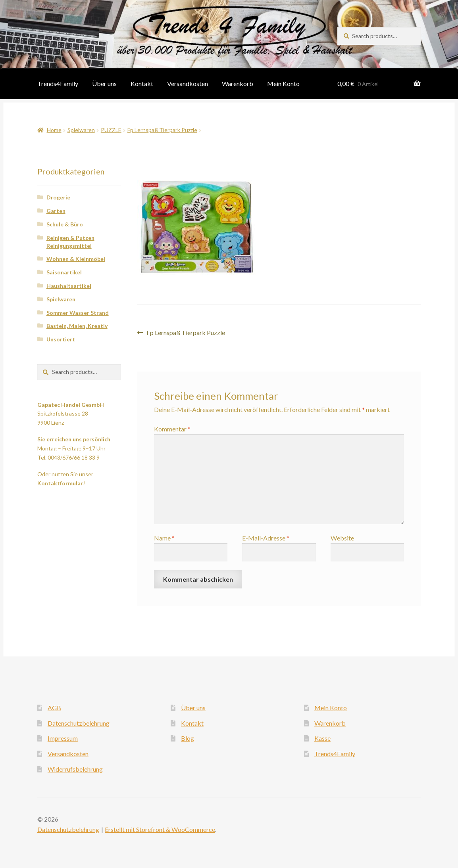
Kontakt (142, 83)
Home (54, 130)
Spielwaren (81, 130)
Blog (188, 738)
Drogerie (58, 197)
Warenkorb (238, 83)
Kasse (322, 738)
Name (164, 538)
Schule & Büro (65, 224)
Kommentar (172, 429)
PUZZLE (111, 130)
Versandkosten (188, 83)
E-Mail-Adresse (266, 538)
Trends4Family (58, 83)
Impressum (63, 738)
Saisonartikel (64, 272)
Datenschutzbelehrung (79, 723)
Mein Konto (283, 83)
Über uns (104, 83)
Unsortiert (61, 339)
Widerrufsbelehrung (75, 769)
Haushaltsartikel (69, 286)
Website (342, 538)
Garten (56, 211)
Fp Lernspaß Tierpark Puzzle (162, 130)
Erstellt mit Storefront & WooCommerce (160, 829)
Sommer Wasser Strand (78, 313)
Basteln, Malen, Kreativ (77, 326)
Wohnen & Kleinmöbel (76, 259)
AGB (54, 708)
